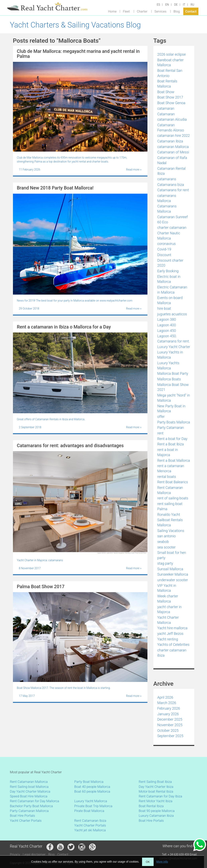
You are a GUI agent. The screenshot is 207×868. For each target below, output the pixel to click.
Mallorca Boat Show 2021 (173, 387)
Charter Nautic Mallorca (169, 236)
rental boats (167, 477)
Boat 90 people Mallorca (157, 811)
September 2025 (170, 736)
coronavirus (167, 244)
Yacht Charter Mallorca (168, 620)
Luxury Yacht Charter (174, 347)
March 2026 (167, 703)
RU (192, 5)
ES (158, 5)
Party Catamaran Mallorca (29, 811)
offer (161, 417)
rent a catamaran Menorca (171, 468)
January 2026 (168, 714)
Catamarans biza (171, 185)
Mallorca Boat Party (173, 373)
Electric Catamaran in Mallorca (172, 290)
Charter (142, 11)
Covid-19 (164, 249)
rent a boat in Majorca (168, 452)
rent (160, 433)
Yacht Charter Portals (26, 821)
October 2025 (168, 730)
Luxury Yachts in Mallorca (170, 355)
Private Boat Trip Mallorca (93, 806)
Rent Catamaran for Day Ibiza (160, 796)
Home (112, 11)
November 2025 (170, 725)
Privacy (15, 855)
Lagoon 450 (167, 331)
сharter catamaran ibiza (172, 653)
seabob (163, 542)
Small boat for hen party (172, 555)
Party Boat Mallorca (89, 782)
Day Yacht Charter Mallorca (30, 791)
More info (162, 862)
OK (148, 862)
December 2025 (170, 719)
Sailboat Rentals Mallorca (170, 522)
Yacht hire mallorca (172, 628)
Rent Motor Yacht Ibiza (155, 801)
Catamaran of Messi (173, 152)
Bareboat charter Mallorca (171, 63)
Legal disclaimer (34, 855)
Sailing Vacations (171, 531)
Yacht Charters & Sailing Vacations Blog (75, 25)
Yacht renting (168, 639)
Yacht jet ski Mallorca (90, 830)
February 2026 (169, 708)
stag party (165, 563)
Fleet (126, 11)
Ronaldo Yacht (169, 514)
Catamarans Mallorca (167, 209)
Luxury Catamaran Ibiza (156, 816)
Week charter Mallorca (168, 599)
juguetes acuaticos (172, 314)
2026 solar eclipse (172, 54)
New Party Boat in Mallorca (171, 409)
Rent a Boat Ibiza (171, 444)
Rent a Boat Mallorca (174, 460)
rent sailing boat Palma (170, 506)
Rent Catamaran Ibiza (90, 821)
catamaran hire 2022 (174, 136)
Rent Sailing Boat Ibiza (155, 782)
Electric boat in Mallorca (169, 279)
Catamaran (166, 114)
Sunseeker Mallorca (173, 574)
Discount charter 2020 (170, 263)
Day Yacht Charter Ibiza (156, 787)
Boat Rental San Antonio (170, 73)
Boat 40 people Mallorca (92, 787)
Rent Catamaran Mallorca (170, 490)
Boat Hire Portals (23, 816)
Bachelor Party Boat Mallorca (31, 806)
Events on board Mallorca (170, 300)
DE (176, 5)
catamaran (166, 108)
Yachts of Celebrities (173, 645)
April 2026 (165, 697)
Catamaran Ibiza (170, 141)
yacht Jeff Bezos (170, 634)
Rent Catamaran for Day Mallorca (35, 801)
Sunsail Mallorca (170, 569)
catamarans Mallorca (167, 198)
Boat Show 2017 (170, 97)
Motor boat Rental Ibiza (156, 791)
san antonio (167, 536)
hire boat (164, 308)
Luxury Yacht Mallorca (91, 801)
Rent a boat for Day (172, 439)
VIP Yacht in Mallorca (167, 588)
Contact (191, 11)
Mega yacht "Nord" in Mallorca (174, 398)
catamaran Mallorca (173, 147)
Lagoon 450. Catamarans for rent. (174, 339)
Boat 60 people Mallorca (92, 791)
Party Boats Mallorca (174, 422)
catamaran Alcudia (172, 119)
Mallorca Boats (169, 379)
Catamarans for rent (173, 190)
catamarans (167, 179)
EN (167, 5)
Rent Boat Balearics (173, 482)
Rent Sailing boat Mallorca (29, 787)
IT (184, 5)
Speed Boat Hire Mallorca (29, 796)
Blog (177, 11)
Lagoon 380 (167, 319)
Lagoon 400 (167, 325)
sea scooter (167, 547)
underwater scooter (173, 580)
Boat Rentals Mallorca (167, 84)
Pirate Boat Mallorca (89, 811)
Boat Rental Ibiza (151, 806)
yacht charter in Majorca (170, 609)
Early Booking (168, 271)
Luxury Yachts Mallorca (168, 365)
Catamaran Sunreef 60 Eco (173, 219)
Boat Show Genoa (171, 103)
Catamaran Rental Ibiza (172, 171)
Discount (164, 255)
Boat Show (166, 92)
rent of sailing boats (173, 498)
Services (160, 11)
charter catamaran (172, 227)
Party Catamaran (171, 428)
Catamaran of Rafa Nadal (172, 160)
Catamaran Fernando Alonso (171, 128)
